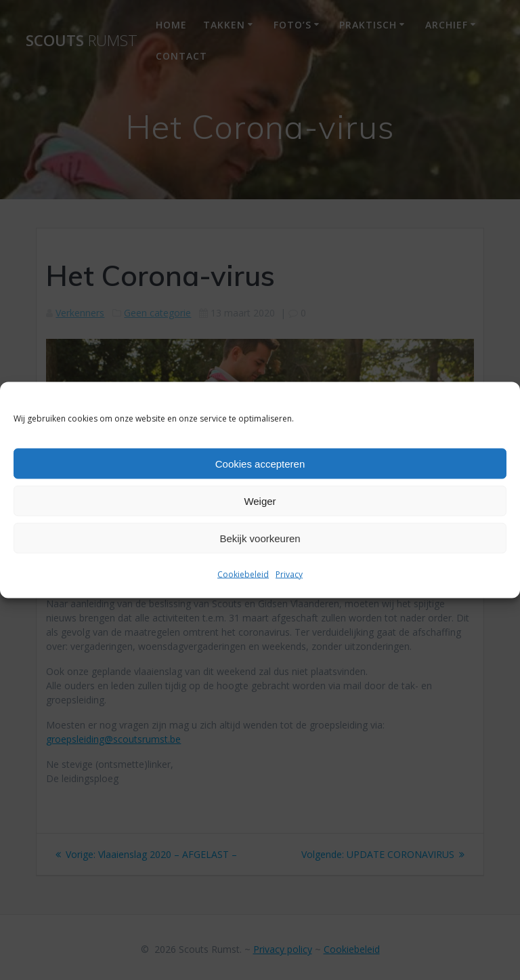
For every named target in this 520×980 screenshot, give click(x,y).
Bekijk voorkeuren (260, 538)
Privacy (289, 574)
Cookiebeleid (243, 574)
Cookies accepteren (260, 463)
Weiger (260, 501)
